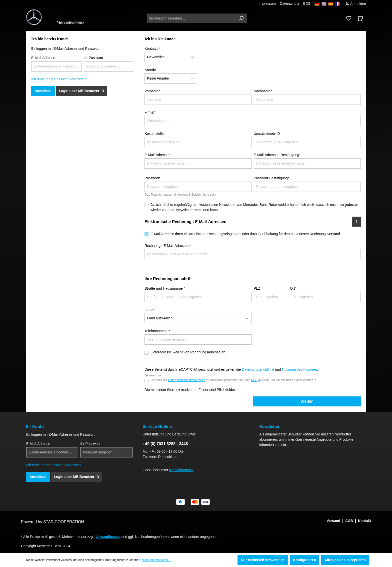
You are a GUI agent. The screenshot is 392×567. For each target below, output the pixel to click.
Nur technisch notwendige (263, 560)
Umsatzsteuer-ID (267, 134)
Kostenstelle (154, 134)
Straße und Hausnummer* (165, 288)
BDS (307, 4)
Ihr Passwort (93, 58)
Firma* (150, 112)
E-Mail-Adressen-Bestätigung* (277, 155)
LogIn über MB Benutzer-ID (81, 91)
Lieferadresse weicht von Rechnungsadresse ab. (188, 352)
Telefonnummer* (157, 331)
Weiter (307, 401)
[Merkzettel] (349, 18)
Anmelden (356, 3)
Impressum (267, 4)
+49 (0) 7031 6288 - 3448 (165, 444)
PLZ (257, 288)
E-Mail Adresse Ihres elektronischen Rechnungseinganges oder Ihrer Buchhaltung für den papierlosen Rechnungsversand (245, 234)
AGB (254, 380)
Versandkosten (108, 537)
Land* (149, 310)
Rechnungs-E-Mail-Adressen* (167, 246)
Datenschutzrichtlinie (258, 369)
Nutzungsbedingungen (299, 369)
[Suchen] (241, 18)
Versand (333, 521)
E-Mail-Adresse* (157, 155)
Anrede (150, 70)
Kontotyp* (152, 49)
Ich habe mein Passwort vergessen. (59, 79)
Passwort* (152, 178)
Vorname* (152, 91)
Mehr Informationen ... (156, 560)
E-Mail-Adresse (43, 58)
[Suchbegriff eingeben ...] (191, 18)
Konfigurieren (304, 560)
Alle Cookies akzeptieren (345, 560)
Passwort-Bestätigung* (271, 178)
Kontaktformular (181, 470)
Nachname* (263, 91)
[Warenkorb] (360, 18)
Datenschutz (289, 4)
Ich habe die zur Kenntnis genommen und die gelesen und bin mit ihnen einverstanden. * (233, 380)
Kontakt (364, 521)
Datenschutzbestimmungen (186, 380)
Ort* (293, 288)
